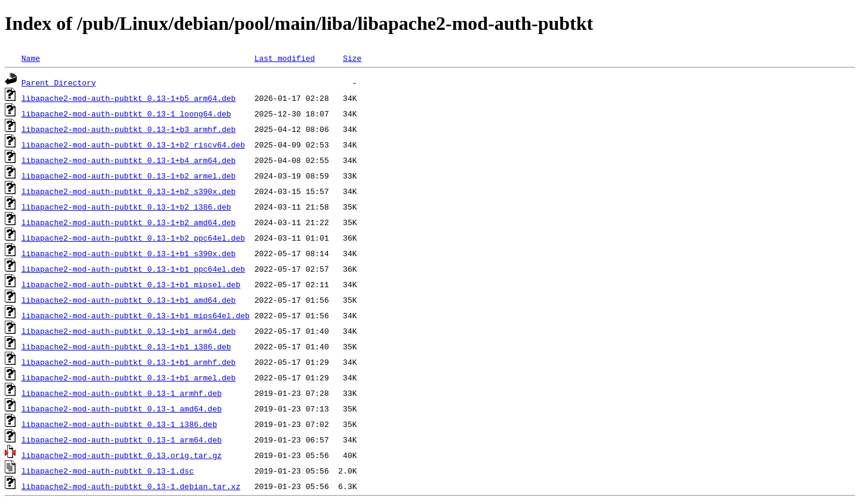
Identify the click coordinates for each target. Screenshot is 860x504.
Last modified (285, 58)
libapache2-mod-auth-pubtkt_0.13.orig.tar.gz (122, 455)
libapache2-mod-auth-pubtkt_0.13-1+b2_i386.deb (126, 207)
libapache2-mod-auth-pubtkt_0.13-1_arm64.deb (122, 440)
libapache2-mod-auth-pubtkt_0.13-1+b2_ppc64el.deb (133, 238)
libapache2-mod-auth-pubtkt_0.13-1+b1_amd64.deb (129, 300)
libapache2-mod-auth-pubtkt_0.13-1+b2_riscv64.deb (133, 145)
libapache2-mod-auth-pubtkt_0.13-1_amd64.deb (122, 408)
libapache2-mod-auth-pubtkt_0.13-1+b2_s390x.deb (129, 191)
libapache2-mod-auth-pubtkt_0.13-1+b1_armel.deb (129, 377)
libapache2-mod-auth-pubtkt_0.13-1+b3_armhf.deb (129, 129)
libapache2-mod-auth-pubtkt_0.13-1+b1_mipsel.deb (131, 284)
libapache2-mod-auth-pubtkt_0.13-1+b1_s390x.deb (129, 253)
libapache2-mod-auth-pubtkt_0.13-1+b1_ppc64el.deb (133, 269)
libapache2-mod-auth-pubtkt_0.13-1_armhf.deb (122, 393)
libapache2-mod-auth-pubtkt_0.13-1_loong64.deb (126, 113)
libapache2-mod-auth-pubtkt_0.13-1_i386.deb (119, 424)
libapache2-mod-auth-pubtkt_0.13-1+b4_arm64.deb (129, 160)
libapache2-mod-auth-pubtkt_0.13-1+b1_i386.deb (126, 346)
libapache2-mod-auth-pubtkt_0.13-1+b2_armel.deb (129, 176)
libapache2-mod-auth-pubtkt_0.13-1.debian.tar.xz (131, 486)
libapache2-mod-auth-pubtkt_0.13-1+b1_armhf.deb (129, 362)
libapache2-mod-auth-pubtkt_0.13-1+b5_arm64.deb (129, 98)
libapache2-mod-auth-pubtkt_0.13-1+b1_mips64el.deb (136, 315)
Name (31, 58)
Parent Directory (59, 82)
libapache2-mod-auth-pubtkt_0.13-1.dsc (108, 471)
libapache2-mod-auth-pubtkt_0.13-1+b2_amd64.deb (129, 222)
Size (352, 58)
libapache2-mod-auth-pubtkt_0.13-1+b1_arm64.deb (129, 331)
